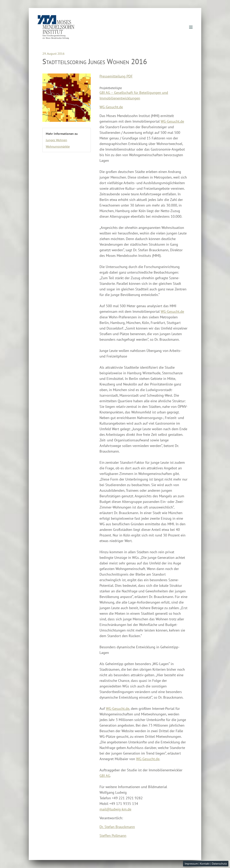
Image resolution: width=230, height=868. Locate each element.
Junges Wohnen (56, 140)
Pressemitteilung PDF (116, 76)
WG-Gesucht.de (111, 107)
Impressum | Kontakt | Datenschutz (206, 864)
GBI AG (105, 776)
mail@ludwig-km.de (115, 809)
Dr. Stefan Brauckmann (117, 827)
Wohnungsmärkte (58, 146)
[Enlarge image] (67, 98)
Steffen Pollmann (113, 836)
